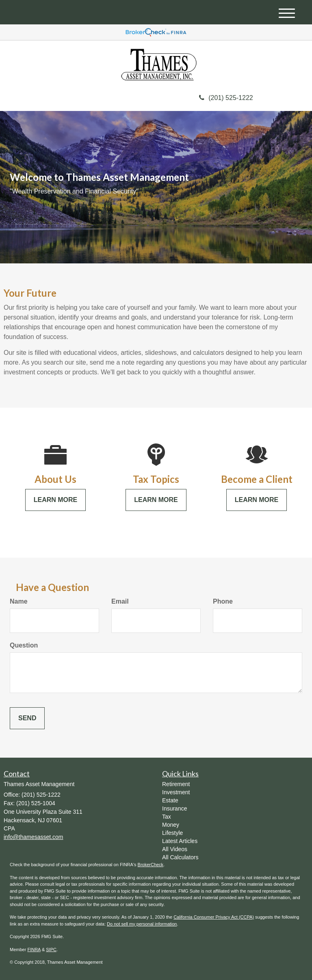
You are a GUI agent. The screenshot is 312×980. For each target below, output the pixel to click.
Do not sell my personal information (142, 924)
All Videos (175, 849)
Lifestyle (172, 833)
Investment (176, 792)
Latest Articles (180, 841)
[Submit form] (27, 718)
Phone (223, 601)
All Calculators (180, 857)
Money (171, 825)
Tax (167, 817)
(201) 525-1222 (226, 98)
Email (120, 601)
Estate (170, 800)
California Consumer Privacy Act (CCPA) (214, 917)
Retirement (176, 784)
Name (19, 601)
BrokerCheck (151, 865)
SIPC (51, 950)
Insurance (174, 808)
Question (24, 645)
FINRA (34, 950)
